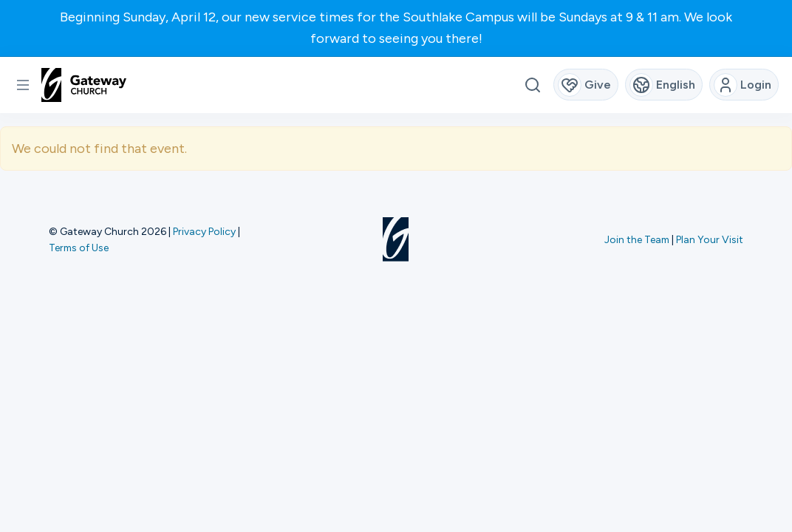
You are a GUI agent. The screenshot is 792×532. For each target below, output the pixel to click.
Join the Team (637, 239)
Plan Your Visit (710, 239)
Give (585, 85)
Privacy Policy (204, 231)
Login (743, 85)
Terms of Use (79, 248)
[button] (23, 85)
